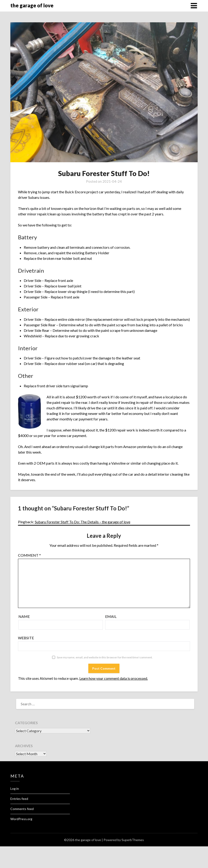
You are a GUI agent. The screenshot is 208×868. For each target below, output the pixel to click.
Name (24, 616)
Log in (15, 788)
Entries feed (19, 799)
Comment (29, 555)
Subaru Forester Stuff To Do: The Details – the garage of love (83, 522)
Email (111, 616)
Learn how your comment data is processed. (114, 678)
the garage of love (32, 5)
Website (26, 638)
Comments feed (22, 809)
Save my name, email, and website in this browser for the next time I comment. (105, 657)
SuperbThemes (133, 840)
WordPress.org (21, 819)
